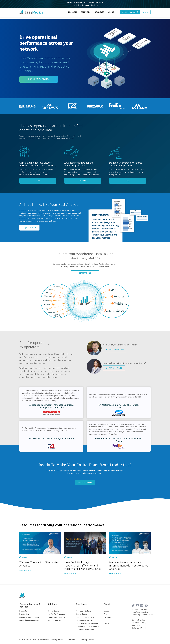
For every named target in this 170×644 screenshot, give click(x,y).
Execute (83, 179)
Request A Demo (29, 226)
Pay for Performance (56, 612)
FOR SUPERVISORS (115, 348)
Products (73, 12)
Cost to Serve (53, 609)
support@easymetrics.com (143, 613)
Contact (107, 622)
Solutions (86, 12)
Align (128, 179)
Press (106, 619)
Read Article (25, 569)
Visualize (38, 179)
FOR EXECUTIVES (114, 366)
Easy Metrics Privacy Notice (51, 638)
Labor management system (87, 622)
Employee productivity (85, 615)
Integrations (85, 271)
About (111, 12)
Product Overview (39, 78)
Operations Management (30, 619)
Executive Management (29, 615)
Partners (107, 615)
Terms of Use (72, 638)
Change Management (56, 615)
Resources (99, 12)
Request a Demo (130, 12)
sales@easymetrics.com (141, 610)
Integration (24, 612)
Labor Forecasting (55, 619)
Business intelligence (84, 609)
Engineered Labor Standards (88, 625)
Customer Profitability (85, 628)
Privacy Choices (88, 638)
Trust (106, 612)
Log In (146, 12)
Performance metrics (84, 619)
